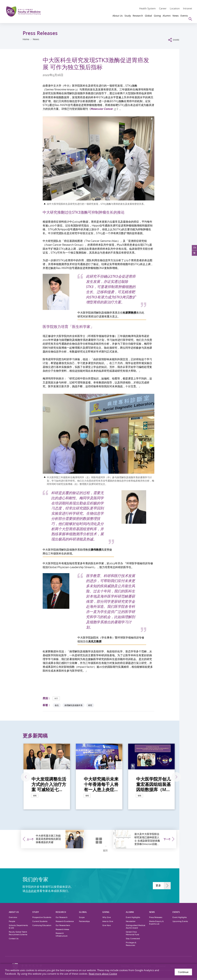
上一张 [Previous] (22, 777)
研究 (90, 705)
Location (175, 8)
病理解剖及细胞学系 (73, 705)
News (36, 39)
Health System (147, 8)
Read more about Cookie (103, 973)
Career (163, 8)
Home (26, 39)
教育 (57, 698)
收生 (57, 705)
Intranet (187, 8)
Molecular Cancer (102, 109)
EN (193, 249)
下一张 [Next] (174, 777)
